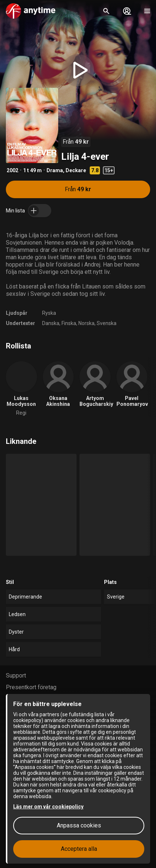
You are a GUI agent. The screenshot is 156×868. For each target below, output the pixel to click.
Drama (55, 170)
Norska (86, 323)
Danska (51, 323)
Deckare (76, 170)
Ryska (49, 313)
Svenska (107, 323)
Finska (69, 323)
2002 (12, 170)
